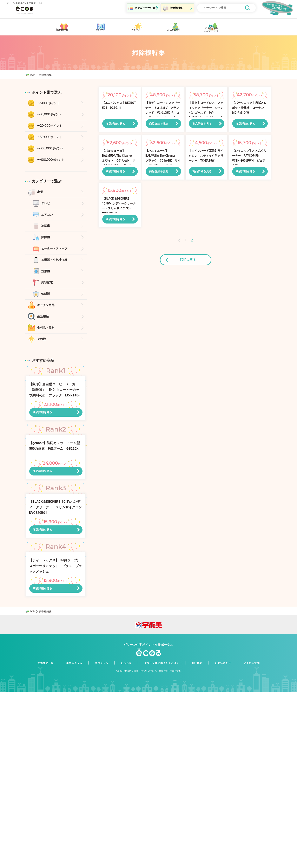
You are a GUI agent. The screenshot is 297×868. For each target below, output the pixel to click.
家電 (40, 195)
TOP (33, 73)
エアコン (48, 218)
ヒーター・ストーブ (56, 254)
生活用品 (44, 327)
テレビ (46, 206)
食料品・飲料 (47, 339)
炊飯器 (46, 302)
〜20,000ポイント (51, 125)
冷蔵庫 (46, 230)
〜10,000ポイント (51, 113)
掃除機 (46, 242)
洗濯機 (46, 278)
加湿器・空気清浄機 (56, 267)
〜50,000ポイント (51, 137)
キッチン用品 (47, 314)
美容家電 (48, 290)
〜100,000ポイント (52, 150)
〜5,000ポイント (50, 101)
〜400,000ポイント (52, 161)
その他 (42, 351)
